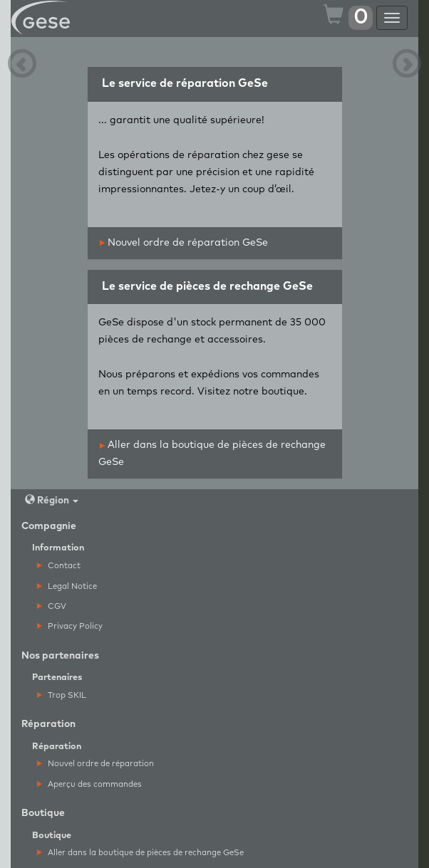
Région (52, 500)
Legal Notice (67, 586)
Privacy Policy (70, 626)
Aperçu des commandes (89, 784)
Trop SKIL (62, 695)
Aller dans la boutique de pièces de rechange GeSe (140, 853)
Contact (59, 566)
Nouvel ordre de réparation (95, 764)
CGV (52, 606)
